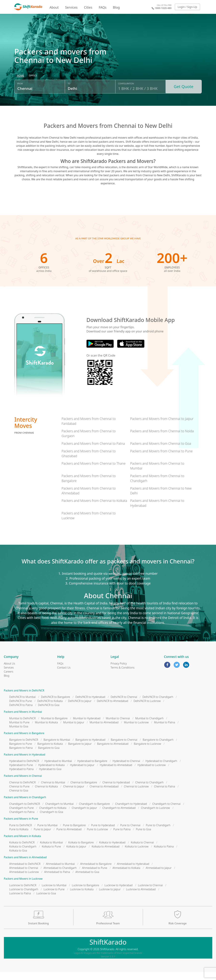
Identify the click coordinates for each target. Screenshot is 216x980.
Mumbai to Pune (19, 730)
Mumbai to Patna (165, 730)
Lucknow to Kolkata (82, 897)
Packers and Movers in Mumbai (23, 720)
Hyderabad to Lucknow (152, 773)
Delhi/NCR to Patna (21, 713)
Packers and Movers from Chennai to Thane (94, 471)
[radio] (20, 85)
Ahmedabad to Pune (95, 876)
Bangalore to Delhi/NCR (24, 748)
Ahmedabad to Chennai (24, 876)
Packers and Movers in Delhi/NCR (24, 698)
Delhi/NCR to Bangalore (55, 705)
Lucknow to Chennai (150, 893)
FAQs (103, 7)
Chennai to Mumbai (53, 790)
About (54, 7)
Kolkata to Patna (164, 855)
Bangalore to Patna (21, 756)
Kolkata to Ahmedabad (106, 855)
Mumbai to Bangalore (54, 726)
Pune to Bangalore (74, 833)
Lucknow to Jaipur (110, 897)
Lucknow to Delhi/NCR (23, 893)
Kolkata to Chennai (142, 850)
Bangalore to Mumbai (57, 748)
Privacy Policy (119, 671)
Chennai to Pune (19, 794)
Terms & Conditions (123, 675)
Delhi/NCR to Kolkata (50, 709)
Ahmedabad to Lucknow (24, 880)
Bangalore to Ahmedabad (113, 752)
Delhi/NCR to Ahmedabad (112, 709)
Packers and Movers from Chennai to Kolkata (94, 509)
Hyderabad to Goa (50, 777)
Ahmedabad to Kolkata (126, 876)
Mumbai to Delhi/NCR (23, 726)
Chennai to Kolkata (46, 794)
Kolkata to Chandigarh (23, 855)
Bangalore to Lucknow (147, 752)
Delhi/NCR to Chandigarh (158, 705)
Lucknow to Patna (20, 901)
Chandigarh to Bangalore (94, 812)
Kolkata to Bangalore (81, 850)
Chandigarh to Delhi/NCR (25, 812)
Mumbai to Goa (19, 734)
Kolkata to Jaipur (76, 855)
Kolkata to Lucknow (137, 855)
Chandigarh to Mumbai (59, 812)
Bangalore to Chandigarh (158, 748)
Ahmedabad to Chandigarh (60, 876)
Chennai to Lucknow (136, 794)
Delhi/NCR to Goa (49, 713)
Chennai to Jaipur (74, 794)
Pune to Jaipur (42, 837)
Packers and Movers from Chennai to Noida (162, 439)
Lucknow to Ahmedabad (141, 897)
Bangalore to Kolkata (50, 752)
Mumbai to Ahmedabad (104, 730)
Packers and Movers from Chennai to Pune (161, 459)
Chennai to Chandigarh (150, 790)
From (20, 93)
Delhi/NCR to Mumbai (23, 705)
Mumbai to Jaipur (74, 730)
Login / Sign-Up (187, 7)
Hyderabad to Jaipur (82, 773)
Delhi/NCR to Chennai (124, 705)
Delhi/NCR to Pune (21, 709)
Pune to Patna (122, 837)
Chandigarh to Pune (22, 816)
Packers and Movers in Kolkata (22, 844)
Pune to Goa (143, 837)
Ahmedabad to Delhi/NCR (25, 872)
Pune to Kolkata (19, 837)
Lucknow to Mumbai (54, 893)
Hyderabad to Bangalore (92, 769)
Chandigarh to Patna (22, 820)
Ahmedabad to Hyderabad (133, 872)
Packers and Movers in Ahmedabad (25, 865)
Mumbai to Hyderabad (87, 726)
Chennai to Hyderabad (116, 790)
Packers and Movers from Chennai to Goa (161, 452)
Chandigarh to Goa (51, 820)
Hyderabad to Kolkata (51, 773)
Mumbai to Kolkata (46, 730)
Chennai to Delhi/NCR (23, 790)
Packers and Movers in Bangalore (24, 741)
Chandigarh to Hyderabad (131, 812)
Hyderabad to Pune (21, 773)
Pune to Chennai (130, 833)
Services (71, 7)
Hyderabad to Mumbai (58, 769)
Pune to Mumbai (47, 833)
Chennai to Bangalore (84, 790)
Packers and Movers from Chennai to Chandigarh (157, 486)
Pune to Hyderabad (103, 833)
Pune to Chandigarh (158, 833)
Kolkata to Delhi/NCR (22, 850)
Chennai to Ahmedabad (104, 794)
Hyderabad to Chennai (126, 769)
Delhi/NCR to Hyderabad (90, 705)
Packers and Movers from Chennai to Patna (93, 452)
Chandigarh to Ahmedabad (119, 816)
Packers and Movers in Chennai (23, 784)
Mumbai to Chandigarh (150, 726)
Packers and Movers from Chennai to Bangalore (89, 486)
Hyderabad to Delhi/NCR (24, 769)
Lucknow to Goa (46, 901)
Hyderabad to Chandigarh (161, 769)
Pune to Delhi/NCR (21, 833)
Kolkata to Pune (51, 855)
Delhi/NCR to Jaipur (80, 709)
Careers (9, 679)
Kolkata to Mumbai (51, 850)
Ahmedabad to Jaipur (159, 876)
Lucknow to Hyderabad (119, 893)
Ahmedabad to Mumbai (60, 872)
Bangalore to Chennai (124, 748)
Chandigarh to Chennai (166, 812)
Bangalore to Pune (21, 752)
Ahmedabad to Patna (57, 880)
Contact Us (64, 675)
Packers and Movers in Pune (21, 827)
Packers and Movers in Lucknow (23, 887)
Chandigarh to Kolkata (53, 816)
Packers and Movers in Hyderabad (25, 763)
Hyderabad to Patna (22, 777)
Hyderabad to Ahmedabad (116, 773)
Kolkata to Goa (18, 859)
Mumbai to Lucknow (136, 730)
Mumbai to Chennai (118, 726)
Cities (88, 7)
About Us (10, 671)
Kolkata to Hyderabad (112, 850)
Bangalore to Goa (49, 756)
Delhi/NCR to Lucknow (147, 709)
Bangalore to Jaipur (80, 752)
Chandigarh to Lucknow (155, 816)
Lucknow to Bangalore (85, 893)
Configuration (126, 93)
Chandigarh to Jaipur (84, 816)
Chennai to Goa (19, 799)
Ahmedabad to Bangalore (96, 872)
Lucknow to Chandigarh (24, 897)
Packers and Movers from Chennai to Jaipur (162, 427)
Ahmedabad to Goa (87, 880)
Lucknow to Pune (54, 897)
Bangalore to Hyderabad (90, 748)
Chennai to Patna (165, 794)
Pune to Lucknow (97, 837)
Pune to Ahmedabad (69, 837)
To (69, 93)
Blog (116, 7)
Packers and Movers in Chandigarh (25, 805)
